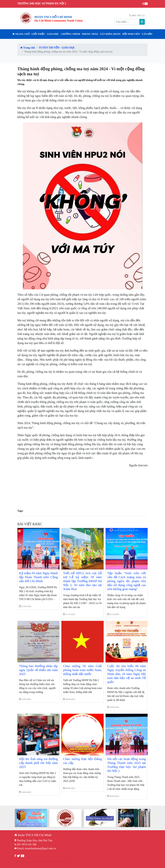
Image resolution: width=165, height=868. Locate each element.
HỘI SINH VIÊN (131, 34)
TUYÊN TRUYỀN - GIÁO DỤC (57, 48)
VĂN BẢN (147, 34)
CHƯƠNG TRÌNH (70, 34)
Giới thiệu (38, 34)
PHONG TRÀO (90, 34)
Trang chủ (21, 34)
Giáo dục (53, 34)
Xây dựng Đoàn (110, 34)
